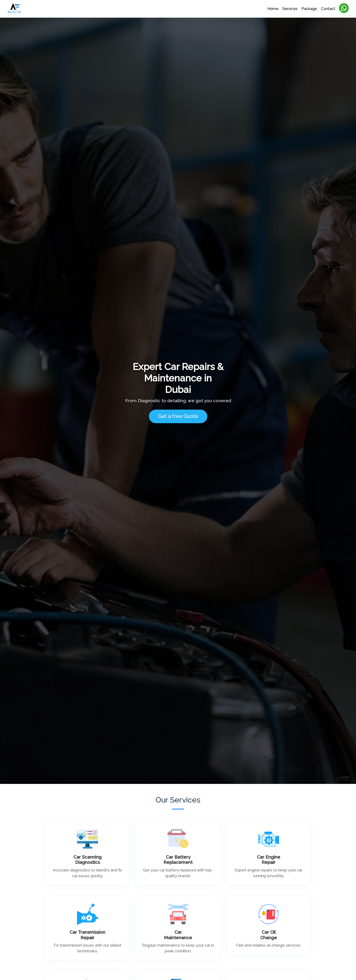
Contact (328, 9)
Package (309, 9)
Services (290, 9)
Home (273, 9)
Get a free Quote (178, 416)
